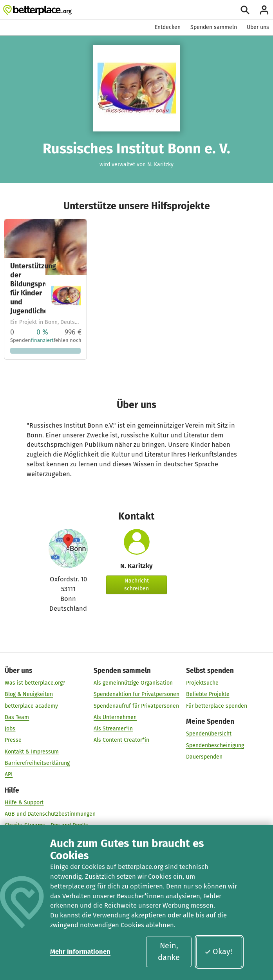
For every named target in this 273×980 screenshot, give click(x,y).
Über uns (258, 27)
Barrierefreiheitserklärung (37, 763)
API (9, 774)
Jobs (10, 729)
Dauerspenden (204, 757)
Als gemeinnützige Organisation (133, 683)
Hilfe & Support (24, 803)
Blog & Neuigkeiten (29, 695)
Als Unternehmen (115, 717)
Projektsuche (202, 683)
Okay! (218, 952)
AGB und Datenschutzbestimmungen (50, 814)
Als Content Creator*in (121, 740)
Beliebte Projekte (208, 695)
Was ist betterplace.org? (35, 683)
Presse (13, 740)
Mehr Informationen (80, 951)
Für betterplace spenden (217, 706)
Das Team (17, 717)
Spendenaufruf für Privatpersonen (136, 706)
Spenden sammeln (214, 27)
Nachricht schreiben (136, 585)
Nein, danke (169, 952)
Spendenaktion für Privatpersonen (136, 695)
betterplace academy (31, 706)
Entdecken (168, 27)
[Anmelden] (264, 10)
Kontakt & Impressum (32, 752)
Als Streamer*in (113, 729)
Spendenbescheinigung (215, 745)
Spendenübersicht (209, 734)
